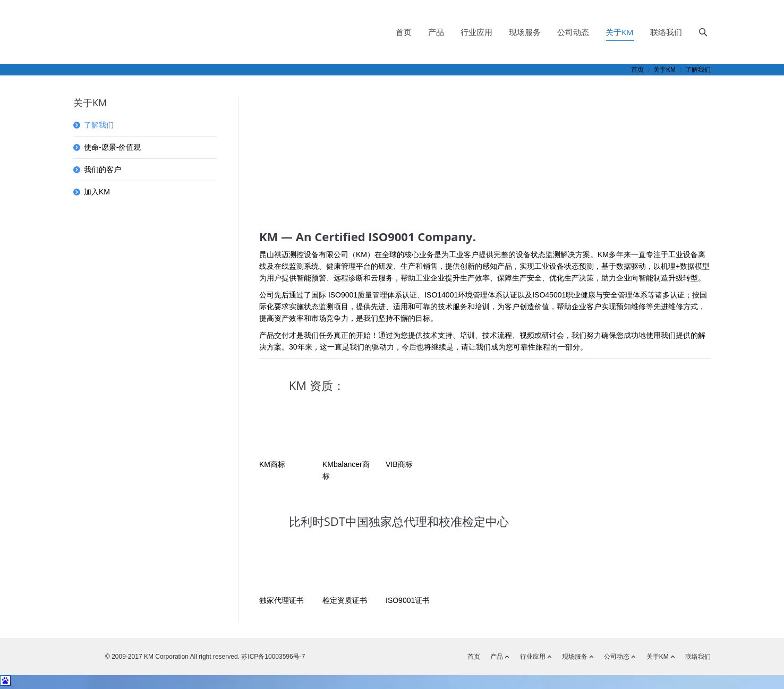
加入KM (97, 192)
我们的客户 (103, 169)
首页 (637, 70)
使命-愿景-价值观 (112, 147)
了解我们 (99, 125)
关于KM (664, 70)
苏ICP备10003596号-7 (272, 657)
